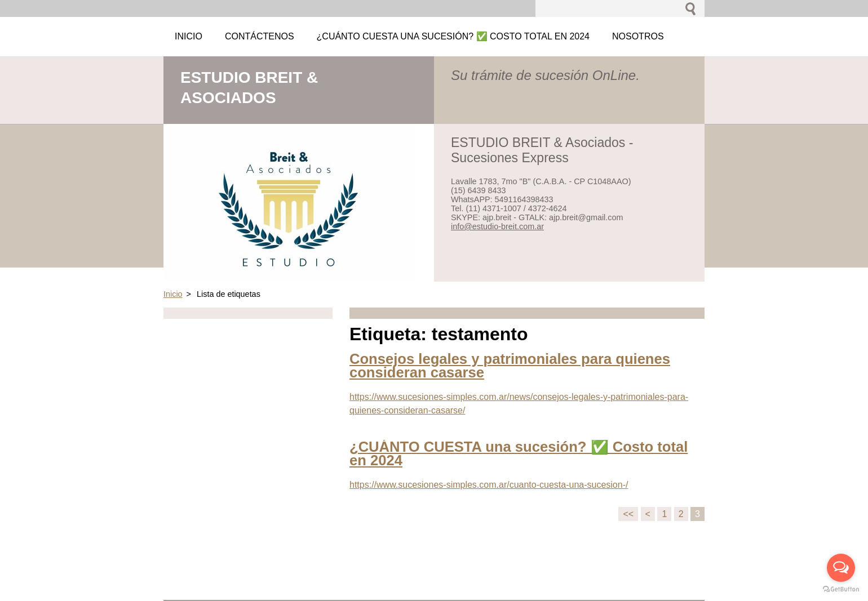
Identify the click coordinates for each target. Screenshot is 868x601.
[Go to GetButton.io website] (841, 589)
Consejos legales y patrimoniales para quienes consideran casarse (510, 366)
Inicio (173, 294)
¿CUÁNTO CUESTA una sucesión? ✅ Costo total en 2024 (519, 453)
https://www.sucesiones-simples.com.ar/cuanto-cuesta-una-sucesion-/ (489, 485)
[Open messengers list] (841, 568)
